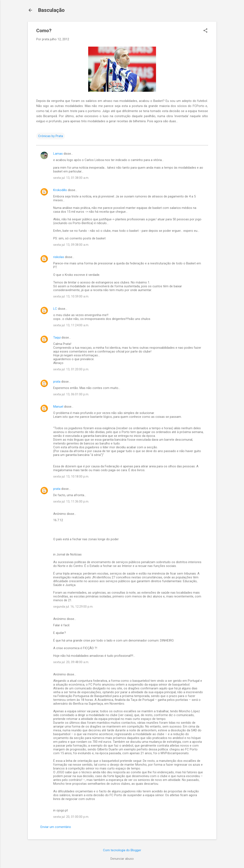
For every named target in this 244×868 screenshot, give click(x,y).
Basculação (51, 10)
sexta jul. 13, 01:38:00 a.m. (71, 178)
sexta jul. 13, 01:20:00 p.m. (71, 369)
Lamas (58, 154)
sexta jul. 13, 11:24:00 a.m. (71, 325)
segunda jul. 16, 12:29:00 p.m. (73, 607)
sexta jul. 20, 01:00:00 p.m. (71, 817)
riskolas (59, 257)
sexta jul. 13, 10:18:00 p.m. (71, 476)
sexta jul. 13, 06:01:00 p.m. (71, 394)
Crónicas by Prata (51, 136)
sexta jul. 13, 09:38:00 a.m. (71, 245)
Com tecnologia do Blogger (122, 850)
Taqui (57, 337)
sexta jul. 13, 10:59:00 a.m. (71, 296)
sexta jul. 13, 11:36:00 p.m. (71, 501)
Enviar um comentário (56, 827)
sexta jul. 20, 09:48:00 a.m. (71, 662)
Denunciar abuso (122, 859)
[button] (205, 31)
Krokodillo (60, 190)
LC (55, 309)
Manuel (58, 407)
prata (57, 382)
